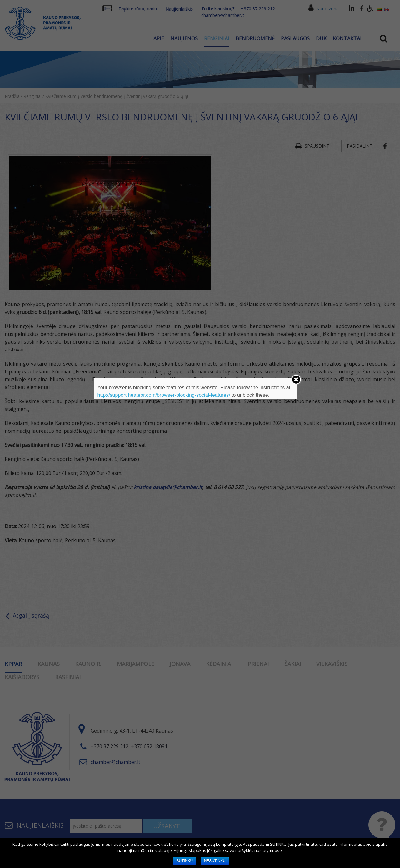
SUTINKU (185, 861)
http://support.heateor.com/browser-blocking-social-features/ (164, 395)
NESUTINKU (215, 861)
